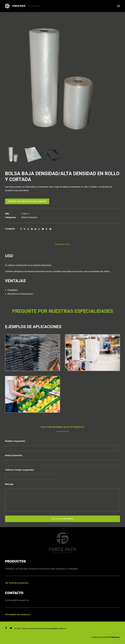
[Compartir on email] (50, 229)
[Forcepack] (22, 6)
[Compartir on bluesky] (43, 229)
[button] (119, 6)
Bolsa (24, 217)
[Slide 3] (53, 155)
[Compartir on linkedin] (35, 229)
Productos (32, 217)
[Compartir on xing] (46, 229)
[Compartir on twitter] (25, 229)
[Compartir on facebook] (21, 229)
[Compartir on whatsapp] (39, 229)
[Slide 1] (14, 155)
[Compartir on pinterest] (32, 229)
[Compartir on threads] (28, 229)
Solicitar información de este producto (27, 201)
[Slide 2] (33, 155)
